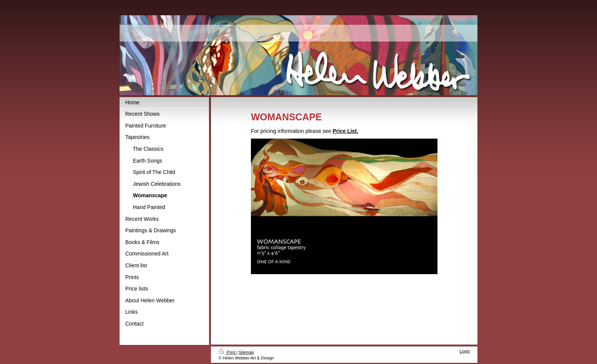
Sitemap (246, 352)
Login (465, 351)
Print (227, 352)
